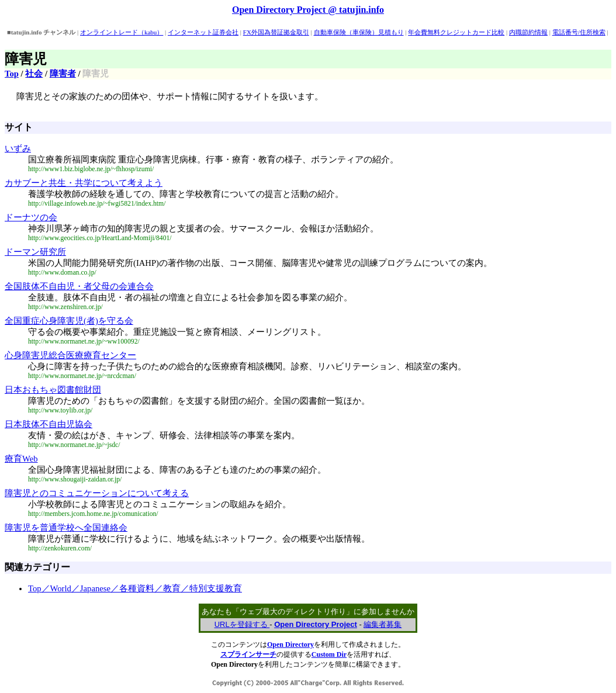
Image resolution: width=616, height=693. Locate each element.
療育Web (21, 459)
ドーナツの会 (31, 217)
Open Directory (290, 645)
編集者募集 (383, 624)
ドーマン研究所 (35, 252)
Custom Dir (329, 654)
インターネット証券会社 (203, 32)
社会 (34, 74)
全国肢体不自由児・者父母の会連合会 (79, 286)
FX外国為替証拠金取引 (276, 32)
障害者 (63, 74)
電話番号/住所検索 (579, 32)
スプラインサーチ (248, 654)
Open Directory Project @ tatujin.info (308, 10)
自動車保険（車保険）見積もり (359, 32)
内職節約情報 (528, 32)
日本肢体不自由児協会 (49, 424)
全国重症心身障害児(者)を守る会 (69, 321)
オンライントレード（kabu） (122, 32)
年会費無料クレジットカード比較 (456, 32)
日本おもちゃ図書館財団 (53, 390)
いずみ (18, 148)
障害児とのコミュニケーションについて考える (97, 493)
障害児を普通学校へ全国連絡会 (66, 528)
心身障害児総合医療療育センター (70, 355)
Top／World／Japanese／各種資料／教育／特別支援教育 (135, 588)
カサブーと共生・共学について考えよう (84, 183)
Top (12, 74)
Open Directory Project (316, 624)
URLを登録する (242, 624)
